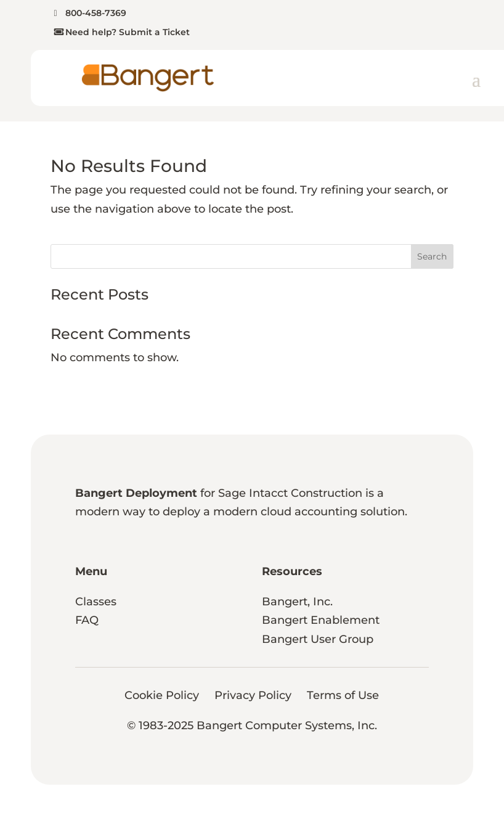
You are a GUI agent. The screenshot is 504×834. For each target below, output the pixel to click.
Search (432, 256)
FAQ (87, 620)
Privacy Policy (253, 695)
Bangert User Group (318, 639)
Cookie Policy (162, 695)
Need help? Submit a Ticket (128, 32)
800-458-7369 (96, 13)
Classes (96, 602)
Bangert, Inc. (297, 602)
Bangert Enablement (321, 620)
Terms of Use (343, 695)
